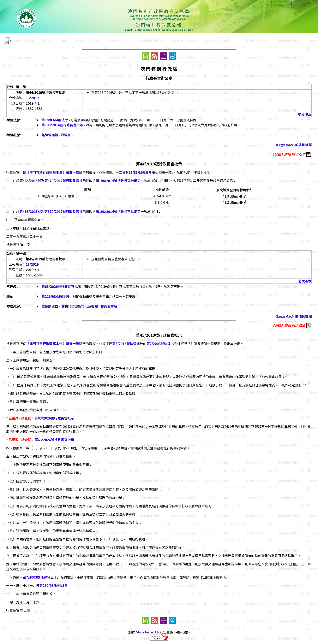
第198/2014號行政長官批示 (62, 125)
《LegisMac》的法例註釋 (293, 145)
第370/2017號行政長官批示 (65, 181)
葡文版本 (305, 115)
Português (281, 5)
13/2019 (32, 98)
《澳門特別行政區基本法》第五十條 (53, 172)
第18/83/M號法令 (55, 120)
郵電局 (66, 135)
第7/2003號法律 (158, 344)
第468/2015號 (30, 181)
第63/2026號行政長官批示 (61, 286)
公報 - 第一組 (16, 87)
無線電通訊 (50, 135)
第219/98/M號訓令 (56, 296)
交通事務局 (109, 306)
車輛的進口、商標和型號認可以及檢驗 (70, 306)
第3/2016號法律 (124, 344)
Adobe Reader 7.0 (147, 632)
